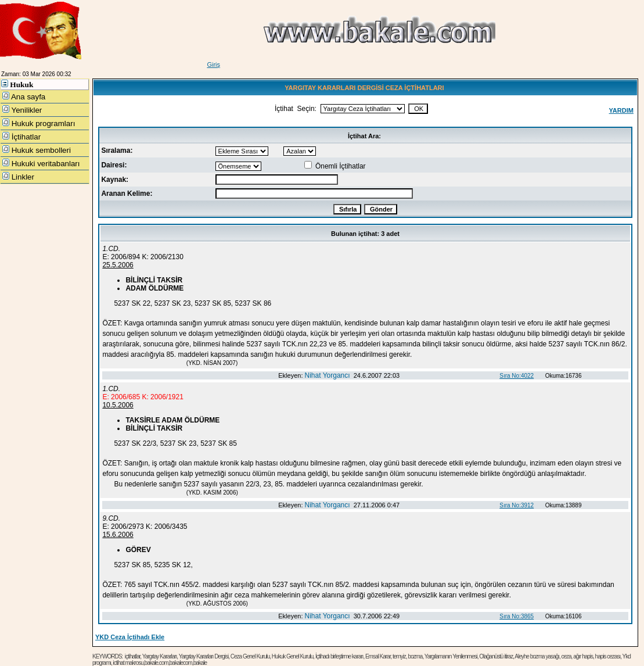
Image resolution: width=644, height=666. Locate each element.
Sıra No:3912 (517, 505)
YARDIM (621, 110)
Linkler (18, 177)
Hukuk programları (39, 123)
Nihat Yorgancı (328, 375)
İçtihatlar (21, 137)
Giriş (213, 65)
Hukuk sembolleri (37, 150)
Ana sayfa (24, 96)
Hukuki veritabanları (41, 163)
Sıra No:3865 (517, 616)
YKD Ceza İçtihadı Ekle (130, 637)
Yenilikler (22, 110)
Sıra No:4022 (517, 376)
